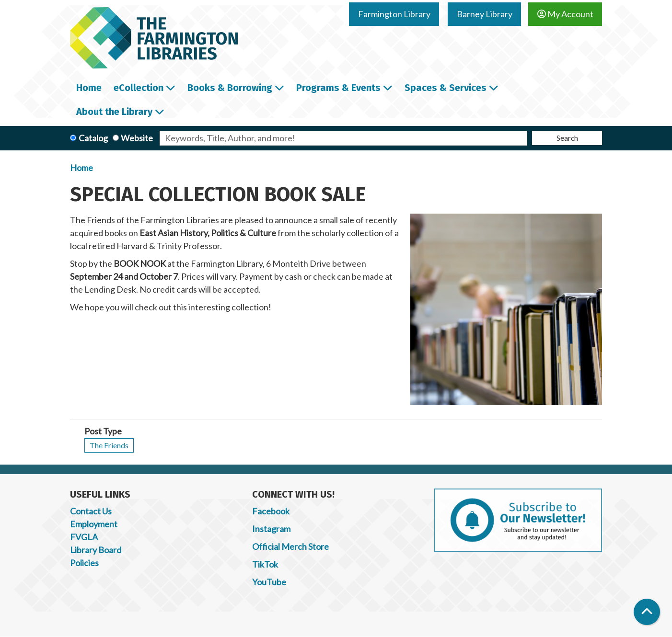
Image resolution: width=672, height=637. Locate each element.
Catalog (93, 138)
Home (81, 168)
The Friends (109, 445)
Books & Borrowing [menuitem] (230, 88)
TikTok (265, 564)
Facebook (271, 511)
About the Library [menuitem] (114, 112)
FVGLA (84, 537)
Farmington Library (394, 14)
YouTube (269, 582)
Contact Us (91, 511)
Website (137, 138)
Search (567, 138)
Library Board (96, 550)
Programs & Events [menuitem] (338, 88)
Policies (84, 563)
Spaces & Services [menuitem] (446, 88)
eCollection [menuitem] (139, 88)
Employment (94, 524)
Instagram (271, 529)
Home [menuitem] (89, 88)
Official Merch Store (290, 546)
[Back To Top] (647, 612)
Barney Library (485, 14)
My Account (565, 14)
